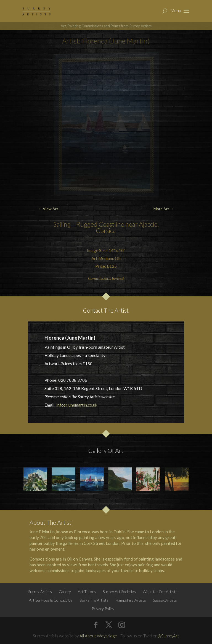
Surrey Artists (40, 592)
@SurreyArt (168, 636)
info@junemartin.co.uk (77, 405)
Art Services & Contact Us (51, 600)
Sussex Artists (165, 600)
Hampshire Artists (131, 600)
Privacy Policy (103, 609)
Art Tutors (87, 592)
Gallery (65, 592)
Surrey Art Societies (119, 592)
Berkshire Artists (94, 600)
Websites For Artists (160, 592)
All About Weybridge (98, 636)
